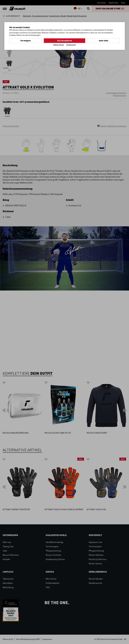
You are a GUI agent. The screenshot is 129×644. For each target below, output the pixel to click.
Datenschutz (59, 44)
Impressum (71, 44)
